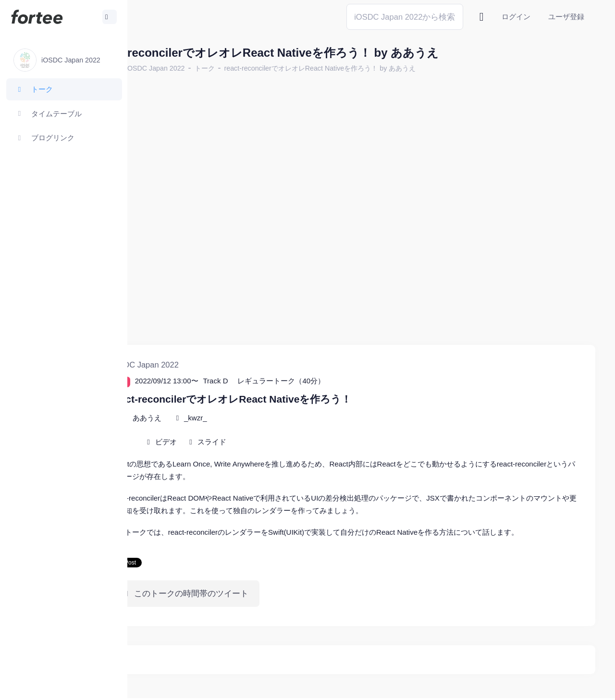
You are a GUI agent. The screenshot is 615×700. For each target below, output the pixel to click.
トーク (258, 68)
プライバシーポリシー (557, 686)
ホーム (159, 68)
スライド (265, 415)
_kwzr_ (248, 391)
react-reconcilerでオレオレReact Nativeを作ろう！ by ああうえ (373, 68)
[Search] (405, 17)
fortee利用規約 (483, 686)
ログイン (516, 17)
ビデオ (219, 415)
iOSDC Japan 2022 (208, 68)
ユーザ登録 (566, 17)
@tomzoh (315, 685)
